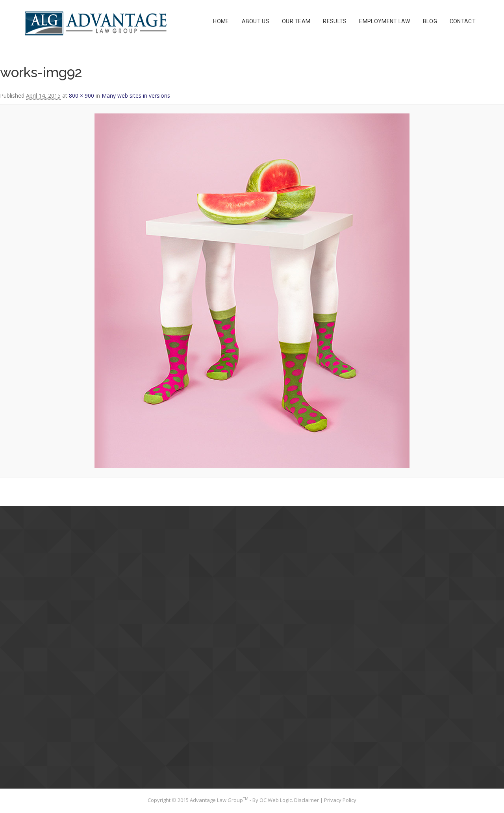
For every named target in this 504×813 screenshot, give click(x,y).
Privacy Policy (340, 800)
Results (335, 21)
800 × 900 (82, 96)
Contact (463, 21)
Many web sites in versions (136, 96)
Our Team (296, 21)
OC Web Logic (276, 800)
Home (221, 21)
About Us (256, 21)
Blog (430, 21)
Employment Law (384, 21)
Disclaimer (307, 800)
